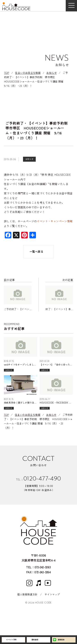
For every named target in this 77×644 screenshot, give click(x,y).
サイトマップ (52, 594)
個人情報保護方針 (27, 594)
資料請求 (38, 639)
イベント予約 (15, 639)
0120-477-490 (42, 483)
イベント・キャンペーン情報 (55, 221)
